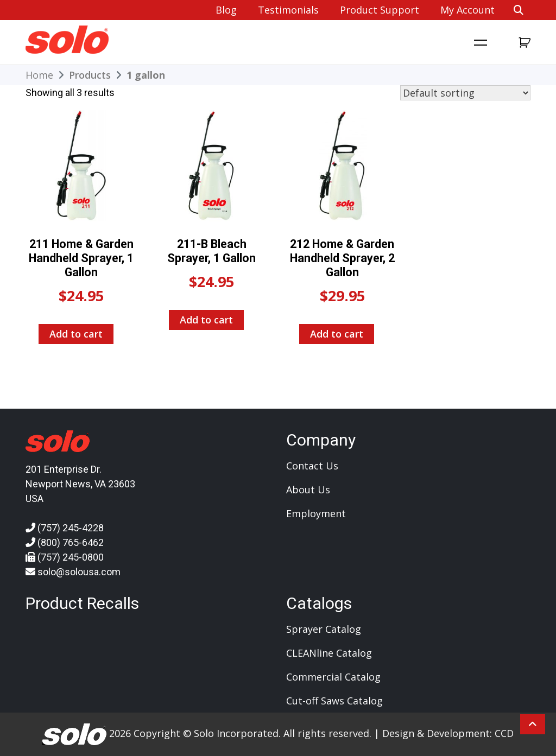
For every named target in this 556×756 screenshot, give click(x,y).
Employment (316, 513)
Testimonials (288, 10)
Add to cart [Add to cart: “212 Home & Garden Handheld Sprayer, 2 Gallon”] (337, 334)
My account (467, 10)
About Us (308, 490)
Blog (226, 10)
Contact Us (312, 466)
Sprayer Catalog (324, 629)
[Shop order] (465, 93)
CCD (504, 733)
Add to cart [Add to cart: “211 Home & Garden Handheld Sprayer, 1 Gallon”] (76, 334)
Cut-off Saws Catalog (334, 701)
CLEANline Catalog (329, 653)
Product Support (380, 10)
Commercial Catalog (333, 677)
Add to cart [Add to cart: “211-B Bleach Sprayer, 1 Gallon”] (206, 320)
